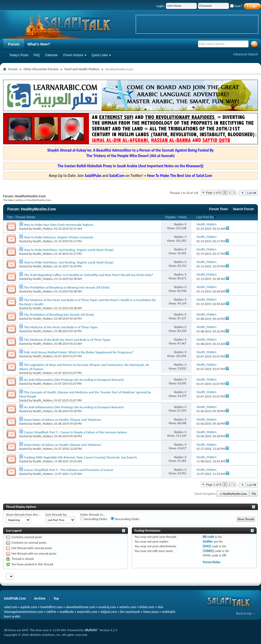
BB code (208, 537)
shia (160, 607)
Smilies (208, 541)
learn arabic (12, 616)
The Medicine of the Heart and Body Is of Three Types (61, 327)
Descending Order (125, 519)
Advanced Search (245, 54)
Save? (236, 6)
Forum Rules (212, 562)
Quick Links (100, 55)
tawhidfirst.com (51, 607)
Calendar (52, 55)
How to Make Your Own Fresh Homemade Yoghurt (59, 225)
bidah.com (147, 607)
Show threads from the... (23, 514)
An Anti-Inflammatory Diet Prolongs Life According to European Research (74, 380)
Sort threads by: (56, 514)
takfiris (51, 612)
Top (254, 494)
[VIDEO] (208, 551)
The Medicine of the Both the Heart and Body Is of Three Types (67, 340)
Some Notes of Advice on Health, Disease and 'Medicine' (63, 420)
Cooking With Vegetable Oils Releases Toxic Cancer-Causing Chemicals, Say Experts (81, 457)
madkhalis (67, 612)
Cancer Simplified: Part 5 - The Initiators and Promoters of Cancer (69, 470)
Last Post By (207, 217)
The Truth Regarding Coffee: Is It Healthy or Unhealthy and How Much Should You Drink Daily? (88, 275)
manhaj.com (107, 607)
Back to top (244, 613)
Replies (170, 217)
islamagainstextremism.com (24, 612)
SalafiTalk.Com (15, 598)
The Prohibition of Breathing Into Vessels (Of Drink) (59, 315)
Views (182, 217)
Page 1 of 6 (213, 192)
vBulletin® (91, 630)
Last (252, 193)
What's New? (39, 44)
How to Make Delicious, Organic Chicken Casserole (59, 237)
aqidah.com (29, 607)
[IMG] (207, 546)
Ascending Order (94, 519)
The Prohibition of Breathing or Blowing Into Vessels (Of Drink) (67, 287)
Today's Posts (19, 55)
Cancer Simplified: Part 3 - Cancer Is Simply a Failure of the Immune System (75, 432)
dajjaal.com (109, 612)
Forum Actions (73, 55)
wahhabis (169, 612)
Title (10, 217)
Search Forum (243, 209)
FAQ (37, 55)
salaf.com (11, 607)
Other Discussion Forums (41, 69)
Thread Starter (25, 217)
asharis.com (128, 607)
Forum (14, 44)
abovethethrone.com (81, 607)
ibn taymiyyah (130, 612)
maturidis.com (87, 612)
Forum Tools (219, 209)
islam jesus (151, 612)
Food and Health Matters (82, 69)
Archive (40, 598)
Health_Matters (43, 229)
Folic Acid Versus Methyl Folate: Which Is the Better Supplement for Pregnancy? (79, 352)
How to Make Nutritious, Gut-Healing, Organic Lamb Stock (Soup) (69, 250)
